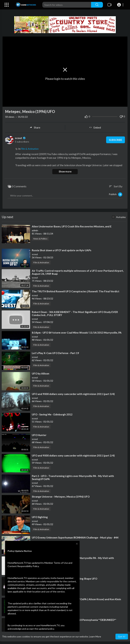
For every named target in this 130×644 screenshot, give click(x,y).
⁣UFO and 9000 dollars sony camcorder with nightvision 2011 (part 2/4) (73, 455)
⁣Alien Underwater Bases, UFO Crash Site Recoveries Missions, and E (72, 226)
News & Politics (40, 239)
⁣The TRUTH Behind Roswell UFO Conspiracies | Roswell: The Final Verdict (76, 291)
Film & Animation (30, 149)
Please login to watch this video (65, 79)
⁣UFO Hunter (39, 435)
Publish (116, 194)
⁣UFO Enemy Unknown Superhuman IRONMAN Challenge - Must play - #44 (75, 537)
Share (35, 127)
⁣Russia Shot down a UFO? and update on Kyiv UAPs (62, 250)
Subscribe (116, 140)
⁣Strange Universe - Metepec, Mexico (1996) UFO (61, 497)
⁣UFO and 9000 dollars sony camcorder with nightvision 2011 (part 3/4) (73, 394)
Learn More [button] (95, 636)
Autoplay (121, 217)
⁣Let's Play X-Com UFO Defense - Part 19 (55, 353)
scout (20, 138)
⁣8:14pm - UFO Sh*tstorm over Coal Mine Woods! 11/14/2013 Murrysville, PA (77, 333)
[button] (121, 5)
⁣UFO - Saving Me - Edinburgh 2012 (52, 414)
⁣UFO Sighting (40, 517)
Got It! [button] (122, 636)
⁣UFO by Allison (41, 373)
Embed (95, 127)
